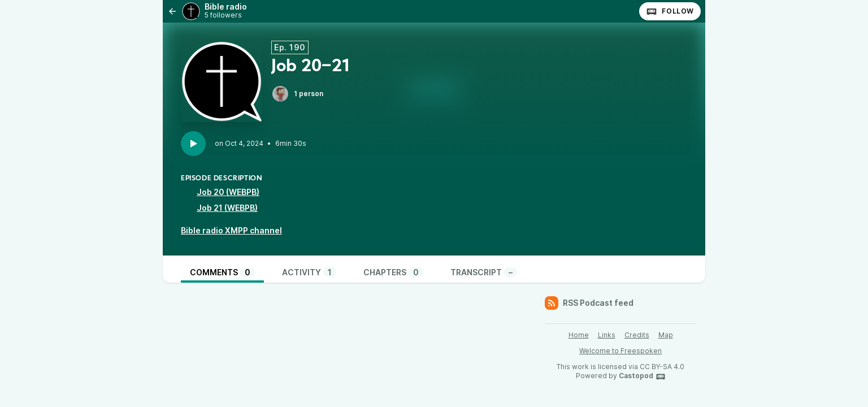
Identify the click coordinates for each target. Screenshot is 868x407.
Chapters (393, 272)
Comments (222, 272)
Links (607, 335)
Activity (309, 272)
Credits (637, 335)
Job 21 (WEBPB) (227, 208)
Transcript (484, 272)
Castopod (642, 376)
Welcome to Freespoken (620, 351)
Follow (670, 11)
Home (579, 335)
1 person (297, 94)
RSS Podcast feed (589, 303)
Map (666, 335)
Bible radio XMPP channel (231, 230)
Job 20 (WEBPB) (228, 192)
